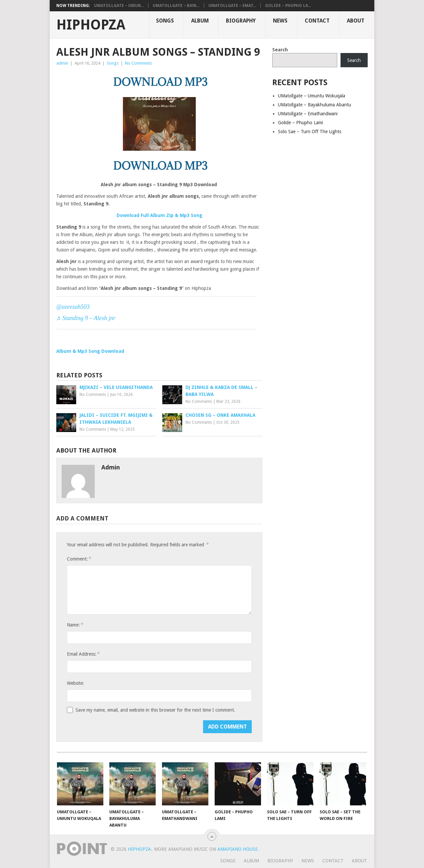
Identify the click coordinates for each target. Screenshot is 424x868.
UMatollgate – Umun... (119, 6)
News (280, 21)
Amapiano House (238, 849)
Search (280, 50)
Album (200, 21)
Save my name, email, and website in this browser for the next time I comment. (155, 710)
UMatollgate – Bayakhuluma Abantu (315, 105)
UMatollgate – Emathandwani (308, 114)
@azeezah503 (73, 307)
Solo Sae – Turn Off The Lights (310, 132)
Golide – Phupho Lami (300, 123)
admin (62, 63)
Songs (165, 21)
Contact (317, 21)
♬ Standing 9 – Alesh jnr (86, 318)
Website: (76, 683)
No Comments (138, 63)
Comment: (79, 559)
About (356, 21)
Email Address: (83, 654)
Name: (75, 625)
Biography (241, 21)
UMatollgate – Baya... (176, 6)
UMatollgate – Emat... (232, 6)
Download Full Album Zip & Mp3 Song (159, 215)
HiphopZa (91, 25)
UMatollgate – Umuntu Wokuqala (312, 96)
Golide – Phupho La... (288, 6)
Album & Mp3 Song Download (90, 351)
